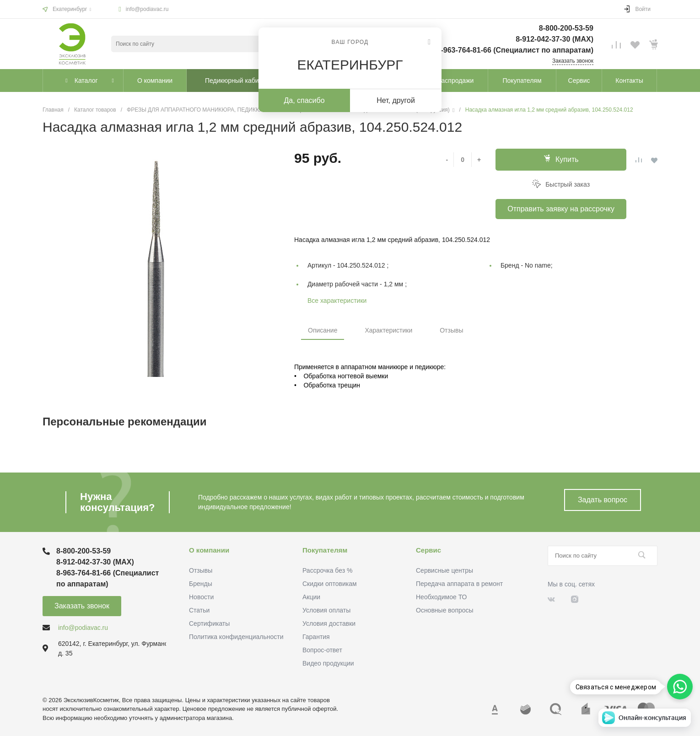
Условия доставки (329, 623)
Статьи (199, 610)
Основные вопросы (445, 610)
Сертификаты (209, 623)
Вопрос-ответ (322, 650)
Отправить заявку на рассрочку (561, 209)
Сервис (428, 550)
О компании (209, 550)
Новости (201, 597)
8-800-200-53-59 (566, 28)
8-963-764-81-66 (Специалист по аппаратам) (515, 50)
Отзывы (451, 330)
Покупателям (325, 550)
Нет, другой (396, 100)
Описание (323, 330)
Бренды (201, 584)
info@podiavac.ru (147, 9)
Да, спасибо (304, 100)
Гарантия (316, 637)
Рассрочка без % (327, 570)
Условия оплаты (326, 610)
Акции (311, 597)
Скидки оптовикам (330, 584)
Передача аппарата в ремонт (459, 584)
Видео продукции (328, 663)
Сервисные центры (444, 570)
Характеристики (388, 330)
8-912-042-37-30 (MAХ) (555, 39)
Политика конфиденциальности (236, 637)
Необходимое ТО (441, 597)
